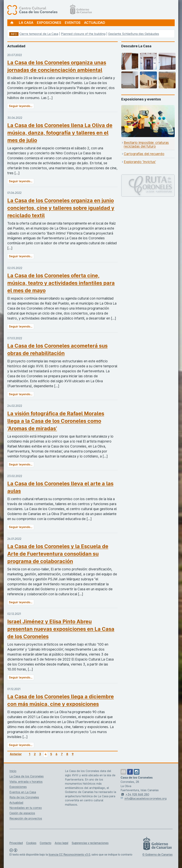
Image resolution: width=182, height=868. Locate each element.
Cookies (31, 843)
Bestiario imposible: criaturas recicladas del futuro (146, 145)
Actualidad (95, 23)
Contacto (45, 843)
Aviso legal (61, 843)
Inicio (13, 771)
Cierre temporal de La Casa (39, 34)
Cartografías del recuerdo (144, 154)
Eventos (73, 23)
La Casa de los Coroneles (27, 776)
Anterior (16, 754)
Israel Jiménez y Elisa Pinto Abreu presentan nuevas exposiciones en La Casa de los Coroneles (61, 629)
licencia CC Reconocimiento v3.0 (69, 855)
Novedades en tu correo (26, 808)
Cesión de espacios (22, 813)
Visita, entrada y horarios (26, 782)
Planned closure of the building (83, 34)
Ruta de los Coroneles (24, 797)
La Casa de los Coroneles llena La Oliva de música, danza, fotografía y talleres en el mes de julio (60, 133)
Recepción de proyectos (26, 818)
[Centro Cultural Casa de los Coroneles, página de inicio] (50, 10)
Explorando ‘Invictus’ (140, 162)
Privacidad (16, 843)
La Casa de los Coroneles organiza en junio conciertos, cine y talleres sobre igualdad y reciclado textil (61, 208)
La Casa (26, 23)
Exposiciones (49, 23)
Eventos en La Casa (23, 792)
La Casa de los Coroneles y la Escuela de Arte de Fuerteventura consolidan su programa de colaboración (58, 554)
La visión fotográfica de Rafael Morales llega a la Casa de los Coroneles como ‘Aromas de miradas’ (56, 421)
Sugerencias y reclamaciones (90, 843)
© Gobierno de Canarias (157, 855)
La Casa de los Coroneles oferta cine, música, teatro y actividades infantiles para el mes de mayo (61, 283)
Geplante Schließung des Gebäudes (134, 34)
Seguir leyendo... (21, 106)
